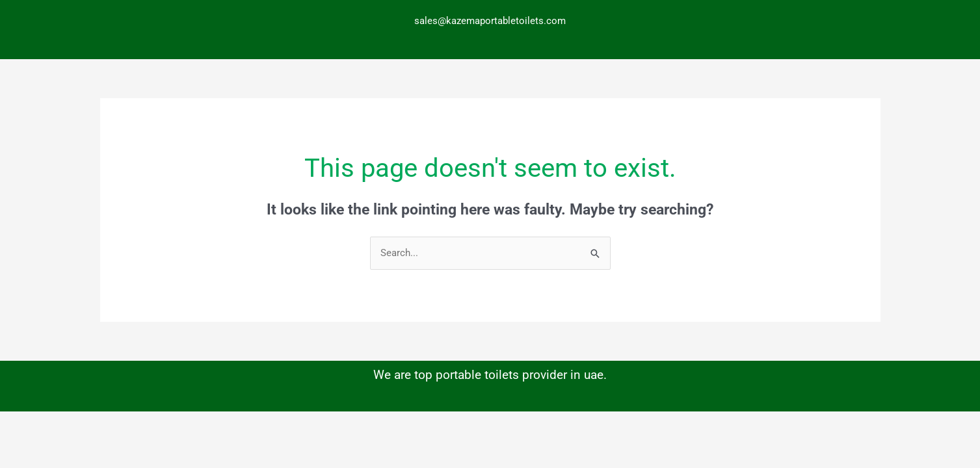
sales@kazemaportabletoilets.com (490, 21)
